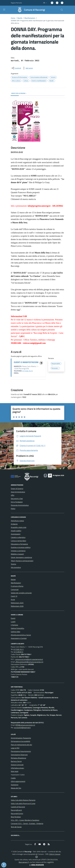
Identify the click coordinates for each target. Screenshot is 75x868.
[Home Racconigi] (30, 10)
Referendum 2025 (17, 603)
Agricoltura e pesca (17, 521)
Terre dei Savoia (16, 827)
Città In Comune (55, 854)
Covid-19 (14, 596)
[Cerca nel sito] (62, 10)
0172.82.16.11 (19, 649)
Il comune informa (17, 586)
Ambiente (14, 524)
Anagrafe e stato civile (19, 527)
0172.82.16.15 (28, 371)
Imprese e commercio (18, 551)
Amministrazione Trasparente (21, 738)
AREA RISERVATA (36, 865)
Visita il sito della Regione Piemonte (23, 800)
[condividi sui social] (16, 68)
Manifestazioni (30, 18)
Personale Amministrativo (20, 505)
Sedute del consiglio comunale (21, 593)
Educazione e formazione (19, 544)
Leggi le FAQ (15, 748)
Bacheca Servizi (16, 761)
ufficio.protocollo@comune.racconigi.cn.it (29, 662)
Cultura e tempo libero (18, 541)
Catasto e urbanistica (18, 537)
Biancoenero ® (24, 862)
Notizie (13, 579)
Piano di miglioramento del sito (21, 745)
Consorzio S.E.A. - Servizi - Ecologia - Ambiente (27, 823)
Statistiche (15, 785)
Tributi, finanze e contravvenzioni (22, 561)
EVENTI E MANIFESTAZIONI (26, 362)
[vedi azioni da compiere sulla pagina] (28, 68)
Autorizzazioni (16, 534)
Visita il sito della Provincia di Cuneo (23, 803)
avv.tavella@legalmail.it (22, 728)
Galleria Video (16, 632)
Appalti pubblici (16, 531)
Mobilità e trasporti (17, 554)
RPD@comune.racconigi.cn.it (25, 725)
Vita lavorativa (16, 567)
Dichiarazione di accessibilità (20, 741)
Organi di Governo (17, 489)
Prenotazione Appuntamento (21, 751)
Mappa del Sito (16, 788)
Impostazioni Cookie (18, 775)
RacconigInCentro (17, 813)
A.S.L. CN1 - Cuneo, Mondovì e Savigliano (25, 820)
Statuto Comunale (17, 765)
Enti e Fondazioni (17, 502)
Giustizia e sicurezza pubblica (21, 547)
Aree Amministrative (18, 492)
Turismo (13, 564)
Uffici (13, 495)
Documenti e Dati (17, 499)
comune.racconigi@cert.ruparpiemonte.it (29, 659)
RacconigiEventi (16, 810)
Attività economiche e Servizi (21, 635)
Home (13, 18)
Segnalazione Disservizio (19, 755)
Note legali (15, 771)
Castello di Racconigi (18, 807)
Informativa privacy (17, 768)
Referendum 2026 (17, 606)
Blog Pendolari (16, 817)
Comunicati (15, 589)
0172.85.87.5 (19, 652)
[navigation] (4, 10)
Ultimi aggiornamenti (18, 781)
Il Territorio (14, 625)
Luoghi (13, 622)
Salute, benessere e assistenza (21, 557)
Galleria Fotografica (17, 628)
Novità (20, 18)
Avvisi (13, 599)
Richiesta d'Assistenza (18, 758)
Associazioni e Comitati (19, 638)
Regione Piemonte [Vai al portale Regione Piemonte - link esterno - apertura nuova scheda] (16, 3)
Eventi (13, 618)
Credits (13, 778)
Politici (13, 509)
